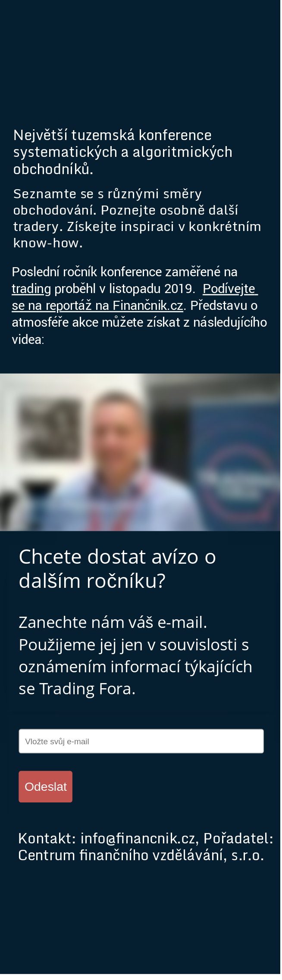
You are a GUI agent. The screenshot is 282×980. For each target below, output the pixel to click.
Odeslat (46, 786)
